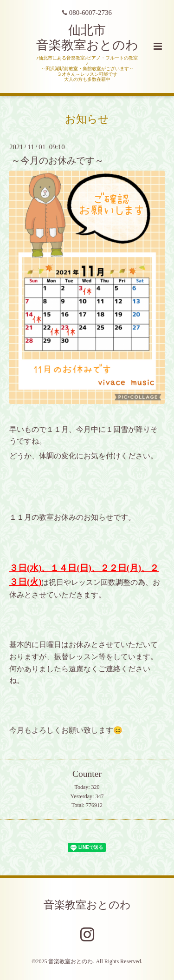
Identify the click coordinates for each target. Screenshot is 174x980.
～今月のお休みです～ (58, 161)
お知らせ (87, 119)
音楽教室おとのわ (87, 905)
